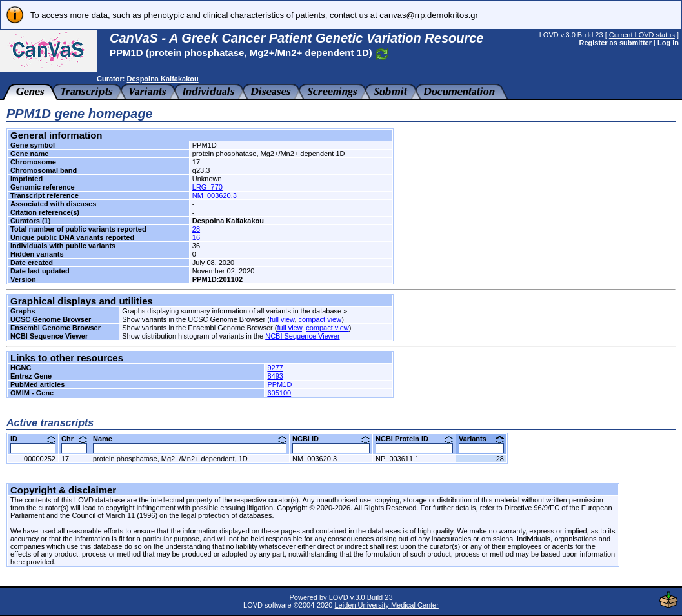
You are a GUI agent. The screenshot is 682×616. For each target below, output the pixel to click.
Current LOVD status (642, 35)
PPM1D (279, 384)
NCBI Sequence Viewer (302, 336)
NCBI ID (331, 439)
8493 (275, 376)
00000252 (40, 459)
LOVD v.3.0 (347, 597)
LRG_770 (207, 187)
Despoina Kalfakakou (162, 79)
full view (282, 319)
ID (33, 439)
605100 (279, 393)
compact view (320, 319)
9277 (275, 368)
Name (190, 439)
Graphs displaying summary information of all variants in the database (232, 311)
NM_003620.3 (215, 195)
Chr (74, 439)
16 (196, 237)
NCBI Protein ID (414, 439)
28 (196, 229)
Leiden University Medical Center (386, 605)
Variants (481, 439)
